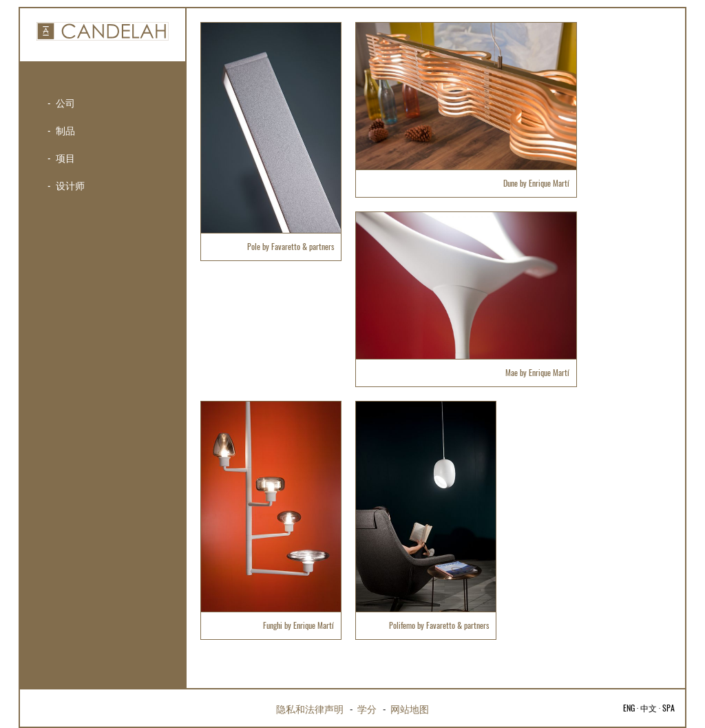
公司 (65, 102)
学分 (367, 708)
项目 (65, 157)
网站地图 (410, 708)
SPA (669, 708)
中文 (649, 708)
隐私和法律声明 (310, 708)
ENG (629, 708)
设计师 (70, 185)
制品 (65, 130)
